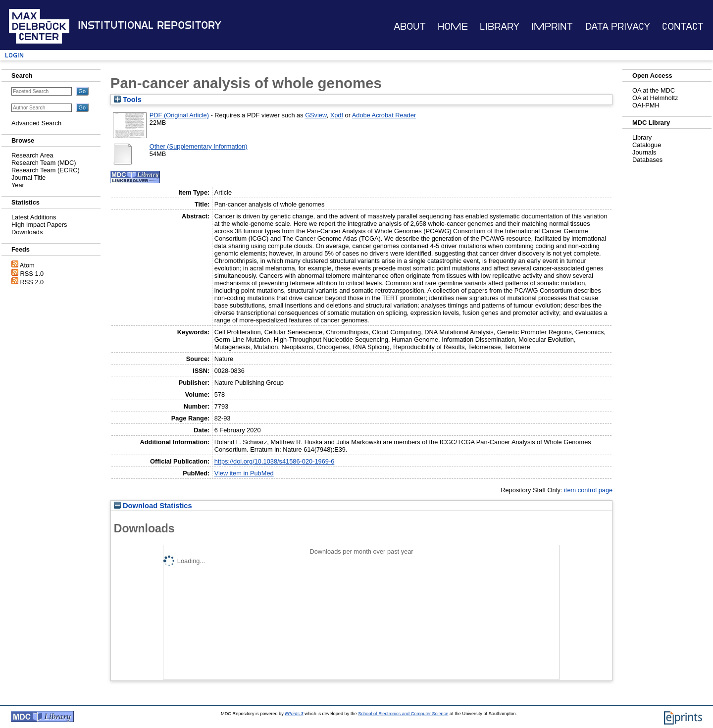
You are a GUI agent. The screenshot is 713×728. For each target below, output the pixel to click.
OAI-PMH (646, 105)
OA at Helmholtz (655, 98)
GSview (316, 115)
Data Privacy (618, 26)
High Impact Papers (39, 225)
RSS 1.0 (32, 274)
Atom (27, 265)
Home (453, 26)
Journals (644, 152)
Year (18, 185)
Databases (647, 160)
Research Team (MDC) (44, 163)
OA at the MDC (654, 90)
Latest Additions (34, 217)
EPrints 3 (294, 714)
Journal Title (28, 178)
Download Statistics (153, 506)
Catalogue (647, 145)
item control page (588, 490)
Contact (683, 26)
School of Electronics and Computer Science (403, 714)
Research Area (32, 155)
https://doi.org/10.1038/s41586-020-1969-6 (275, 461)
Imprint (552, 26)
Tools (128, 100)
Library (500, 26)
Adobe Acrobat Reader (384, 115)
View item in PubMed (244, 473)
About (410, 26)
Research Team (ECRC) (46, 170)
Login (14, 55)
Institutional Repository (150, 25)
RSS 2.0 (32, 282)
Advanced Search (36, 123)
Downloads (27, 232)
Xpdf (337, 115)
